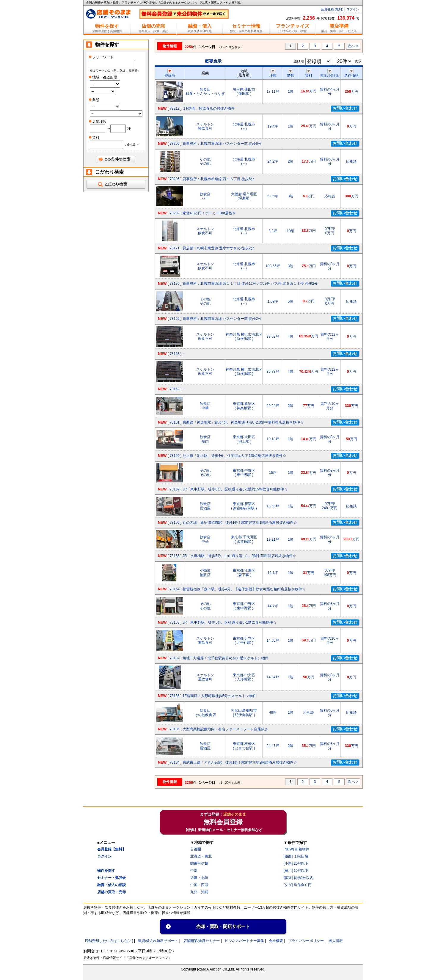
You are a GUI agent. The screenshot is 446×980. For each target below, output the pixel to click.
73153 (174, 622)
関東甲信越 (199, 863)
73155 (174, 556)
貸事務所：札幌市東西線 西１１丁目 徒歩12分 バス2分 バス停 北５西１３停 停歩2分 (250, 284)
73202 (174, 213)
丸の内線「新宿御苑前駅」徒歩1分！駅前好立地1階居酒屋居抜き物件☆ (240, 523)
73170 (174, 284)
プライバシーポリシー (306, 941)
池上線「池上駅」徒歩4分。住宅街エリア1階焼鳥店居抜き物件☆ (234, 456)
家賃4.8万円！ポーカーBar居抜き (209, 213)
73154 (174, 589)
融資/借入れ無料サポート (158, 941)
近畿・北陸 (199, 878)
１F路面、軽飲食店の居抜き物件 (209, 108)
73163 (174, 354)
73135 (174, 729)
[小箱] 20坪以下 (296, 863)
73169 (174, 319)
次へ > (353, 46)
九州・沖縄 (199, 892)
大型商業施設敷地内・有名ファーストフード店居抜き (225, 729)
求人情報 (336, 941)
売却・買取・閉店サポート (223, 926)
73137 (174, 658)
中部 (194, 871)
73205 (174, 179)
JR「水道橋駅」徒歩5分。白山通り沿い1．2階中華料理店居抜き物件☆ (240, 556)
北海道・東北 (201, 856)
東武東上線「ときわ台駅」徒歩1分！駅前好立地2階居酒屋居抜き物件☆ (240, 762)
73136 (174, 696)
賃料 (309, 73)
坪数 (273, 73)
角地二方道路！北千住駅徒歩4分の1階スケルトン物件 (226, 658)
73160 (174, 456)
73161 (174, 422)
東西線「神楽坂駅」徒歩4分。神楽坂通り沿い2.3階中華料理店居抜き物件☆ (243, 422)
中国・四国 (199, 885)
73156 (174, 523)
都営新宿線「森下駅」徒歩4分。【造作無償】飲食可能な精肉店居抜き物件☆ (244, 589)
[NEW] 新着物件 (296, 849)
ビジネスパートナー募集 (244, 941)
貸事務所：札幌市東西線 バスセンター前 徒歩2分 (222, 319)
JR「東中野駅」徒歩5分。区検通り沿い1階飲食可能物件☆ (230, 622)
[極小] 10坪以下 (296, 871)
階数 (290, 73)
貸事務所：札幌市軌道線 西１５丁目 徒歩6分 (218, 179)
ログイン (353, 9)
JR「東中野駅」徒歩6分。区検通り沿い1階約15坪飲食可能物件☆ (235, 489)
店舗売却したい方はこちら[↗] (109, 941)
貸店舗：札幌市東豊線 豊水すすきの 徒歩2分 (218, 248)
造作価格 (351, 73)
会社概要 (276, 941)
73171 (174, 248)
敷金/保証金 (330, 73)
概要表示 (213, 61)
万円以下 (132, 144)
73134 (174, 762)
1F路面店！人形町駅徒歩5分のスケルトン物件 (220, 696)
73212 (174, 108)
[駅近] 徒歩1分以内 (299, 878)
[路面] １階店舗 (296, 856)
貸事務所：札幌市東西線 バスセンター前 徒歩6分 (222, 144)
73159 (174, 489)
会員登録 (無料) (332, 9)
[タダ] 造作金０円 (298, 885)
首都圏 (196, 849)
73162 (174, 389)
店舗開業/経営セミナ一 (201, 941)
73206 (174, 144)
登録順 (170, 73)
